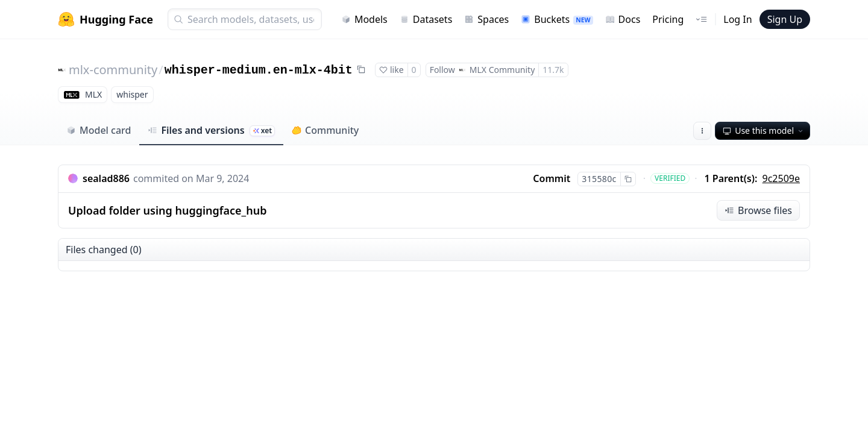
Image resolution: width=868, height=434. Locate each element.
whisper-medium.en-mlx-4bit (259, 70)
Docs (623, 19)
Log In (737, 19)
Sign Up (785, 19)
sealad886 (106, 178)
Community (325, 130)
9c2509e (781, 178)
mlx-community (113, 70)
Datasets (426, 19)
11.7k (553, 70)
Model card (99, 130)
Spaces (486, 19)
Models (364, 19)
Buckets (557, 19)
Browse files (758, 210)
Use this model (764, 131)
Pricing (668, 19)
